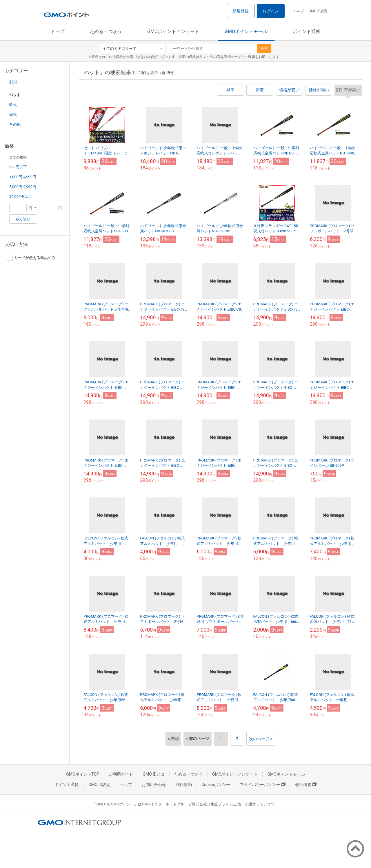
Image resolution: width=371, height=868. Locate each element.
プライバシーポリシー (263, 785)
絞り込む (23, 219)
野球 (13, 82)
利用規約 (184, 785)
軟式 (13, 105)
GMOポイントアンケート (173, 31)
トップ (57, 31)
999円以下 (18, 167)
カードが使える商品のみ (31, 258)
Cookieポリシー (216, 785)
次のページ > (261, 739)
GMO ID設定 (318, 11)
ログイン (271, 11)
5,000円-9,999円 (23, 187)
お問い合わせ (154, 785)
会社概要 (306, 785)
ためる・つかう (106, 31)
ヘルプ (299, 11)
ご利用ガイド (121, 774)
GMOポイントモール (246, 31)
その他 (15, 124)
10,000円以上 (21, 197)
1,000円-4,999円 (23, 177)
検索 (264, 49)
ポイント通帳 (307, 31)
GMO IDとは (154, 774)
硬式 (13, 115)
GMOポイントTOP (83, 774)
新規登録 (241, 11)
